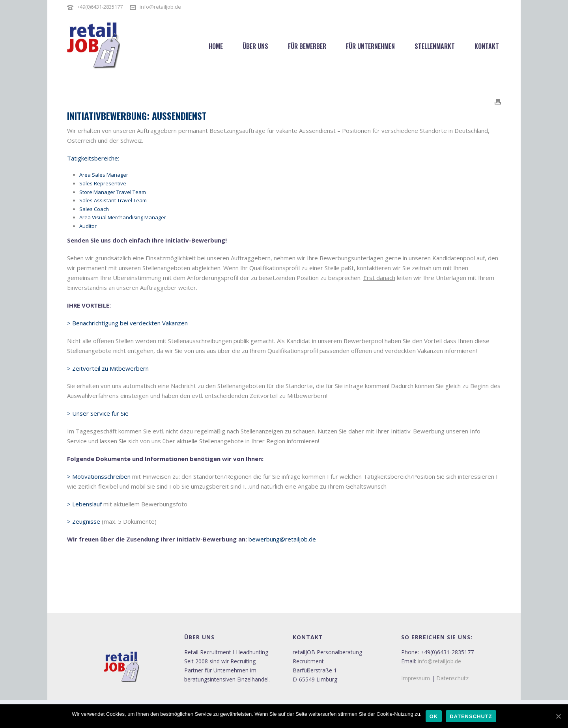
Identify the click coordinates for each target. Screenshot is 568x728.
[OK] (558, 716)
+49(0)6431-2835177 (100, 7)
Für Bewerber (307, 46)
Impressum (416, 678)
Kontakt (487, 46)
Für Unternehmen (370, 46)
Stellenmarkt (435, 46)
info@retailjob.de (160, 7)
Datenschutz (452, 678)
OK (434, 716)
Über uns (255, 46)
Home (216, 46)
